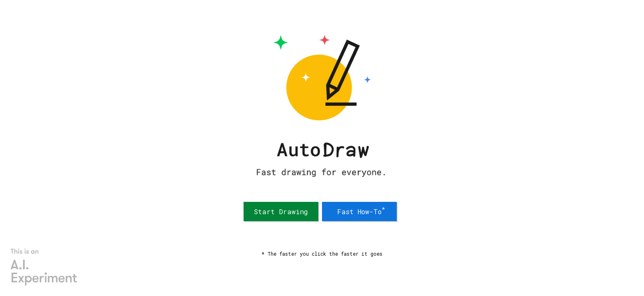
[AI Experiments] (44, 267)
